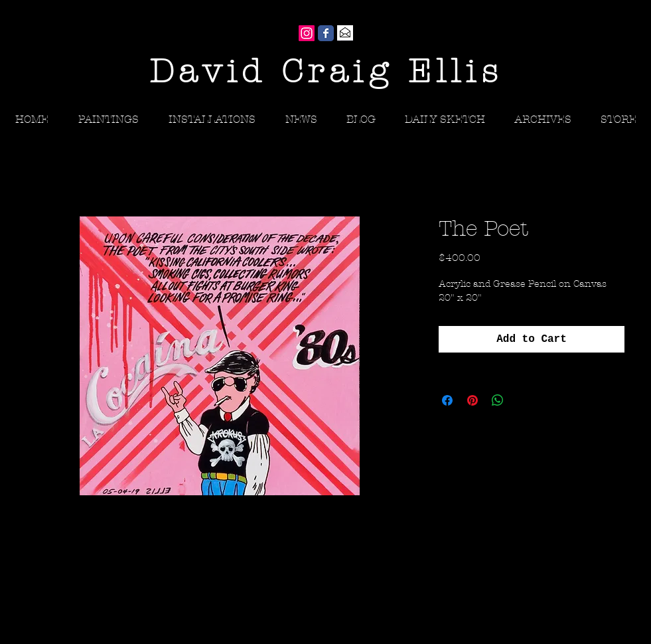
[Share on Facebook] (447, 400)
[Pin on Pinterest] (472, 400)
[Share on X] (523, 400)
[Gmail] (345, 33)
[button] (543, 119)
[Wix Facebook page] (326, 33)
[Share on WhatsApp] (498, 400)
